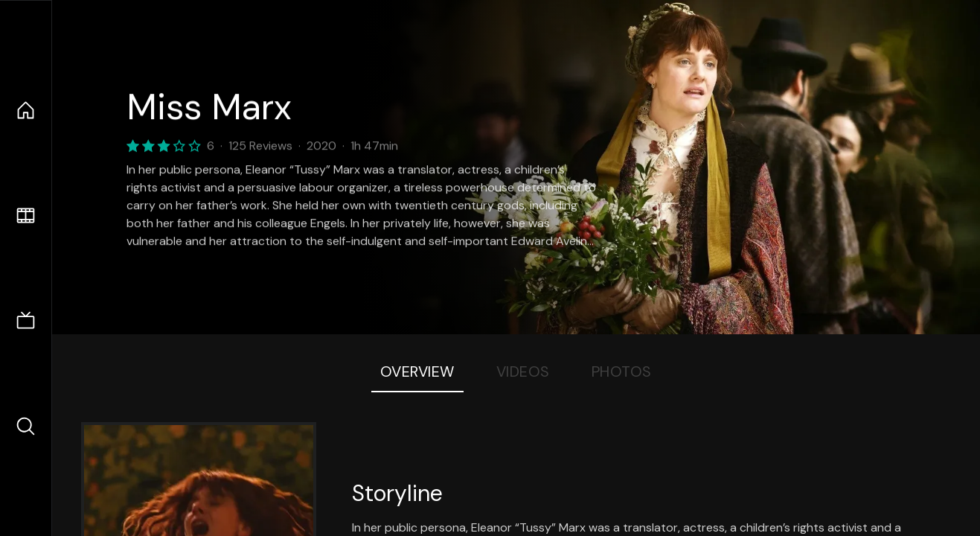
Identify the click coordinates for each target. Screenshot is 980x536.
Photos (622, 371)
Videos (523, 371)
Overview (417, 371)
